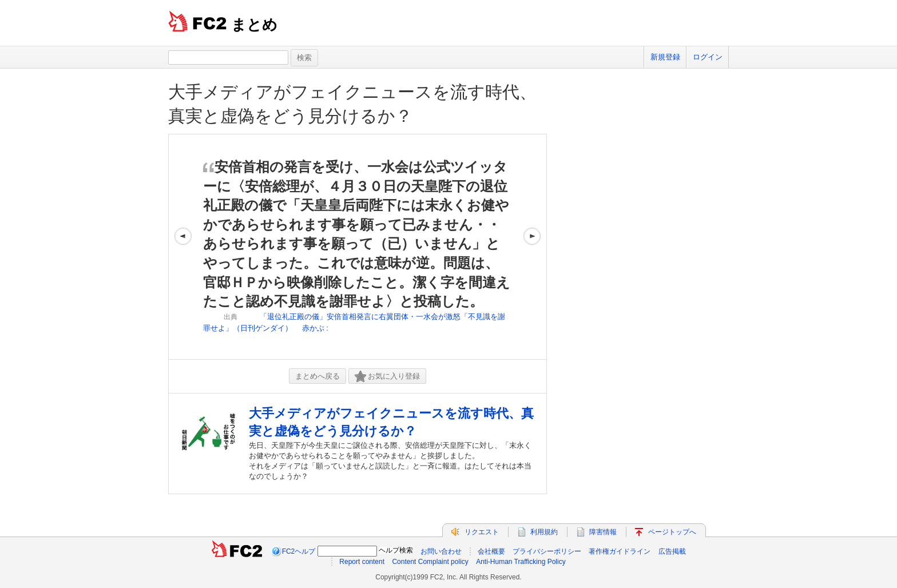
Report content (362, 562)
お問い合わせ (441, 551)
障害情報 (603, 532)
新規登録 (665, 57)
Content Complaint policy (430, 562)
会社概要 (491, 551)
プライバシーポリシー (547, 551)
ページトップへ (672, 532)
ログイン (708, 57)
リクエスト (482, 532)
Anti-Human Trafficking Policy (521, 562)
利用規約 (544, 532)
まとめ (254, 25)
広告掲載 (672, 551)
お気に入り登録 (387, 377)
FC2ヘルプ (299, 551)
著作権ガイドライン (620, 551)
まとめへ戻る (317, 376)
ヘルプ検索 (396, 550)
